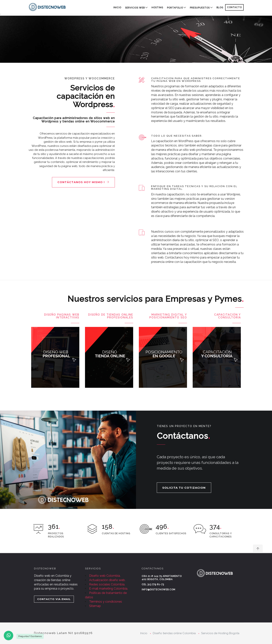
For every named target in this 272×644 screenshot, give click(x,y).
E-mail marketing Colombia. (109, 589)
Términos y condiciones (106, 602)
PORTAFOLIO (175, 8)
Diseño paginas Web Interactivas (62, 316)
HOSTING (157, 8)
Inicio (117, 8)
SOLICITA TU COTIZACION (184, 488)
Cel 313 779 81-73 (153, 584)
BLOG (220, 8)
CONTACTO (234, 7)
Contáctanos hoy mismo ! (83, 182)
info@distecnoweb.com (158, 590)
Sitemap (95, 606)
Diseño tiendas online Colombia (174, 633)
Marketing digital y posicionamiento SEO (168, 316)
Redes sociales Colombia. (107, 584)
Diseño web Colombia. (105, 576)
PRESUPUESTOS (200, 8)
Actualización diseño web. (107, 580)
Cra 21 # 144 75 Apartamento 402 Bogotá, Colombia (162, 578)
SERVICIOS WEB (135, 8)
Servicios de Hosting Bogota (220, 633)
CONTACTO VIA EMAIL (54, 599)
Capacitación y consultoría (228, 316)
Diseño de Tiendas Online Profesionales (111, 316)
